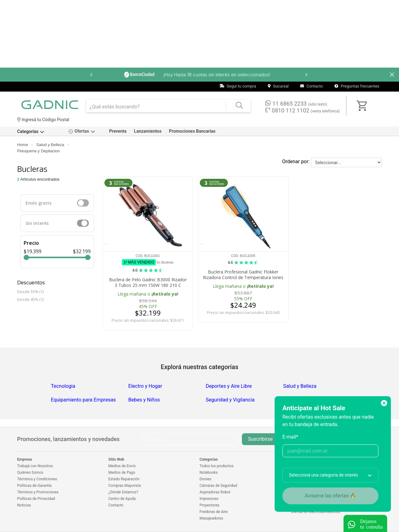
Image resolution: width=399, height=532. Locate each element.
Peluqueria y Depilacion (38, 151)
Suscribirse (260, 439)
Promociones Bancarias (192, 131)
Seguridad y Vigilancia (230, 400)
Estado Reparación (124, 479)
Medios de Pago (122, 473)
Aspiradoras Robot (215, 492)
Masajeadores (211, 518)
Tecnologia (63, 386)
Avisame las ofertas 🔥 (331, 496)
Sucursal (278, 86)
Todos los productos (216, 466)
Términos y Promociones (38, 492)
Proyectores (209, 505)
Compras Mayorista (125, 486)
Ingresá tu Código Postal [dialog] (43, 120)
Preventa (118, 131)
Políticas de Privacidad (36, 499)
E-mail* (290, 437)
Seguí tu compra (238, 86)
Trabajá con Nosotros (35, 466)
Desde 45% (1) (30, 299)
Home (23, 145)
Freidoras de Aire (214, 512)
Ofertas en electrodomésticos (315, 512)
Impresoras (209, 499)
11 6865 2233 (296, 103)
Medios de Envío (122, 466)
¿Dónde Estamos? (123, 492)
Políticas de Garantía (34, 486)
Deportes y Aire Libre (229, 386)
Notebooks (209, 473)
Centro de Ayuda (122, 499)
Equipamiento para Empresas (83, 400)
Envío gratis (38, 203)
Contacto (312, 86)
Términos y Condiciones (37, 479)
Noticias (24, 505)
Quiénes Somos (30, 473)
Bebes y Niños (144, 400)
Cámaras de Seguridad (218, 486)
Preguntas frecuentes (357, 86)
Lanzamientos (148, 131)
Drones (205, 479)
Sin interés (37, 223)
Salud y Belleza (50, 145)
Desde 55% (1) (30, 292)
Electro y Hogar (145, 386)
